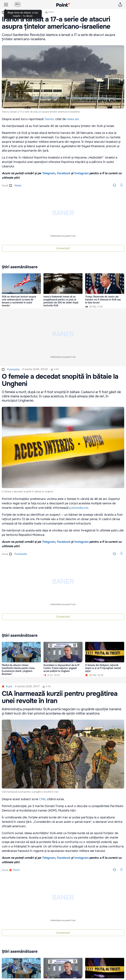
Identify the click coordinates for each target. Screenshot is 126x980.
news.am (73, 119)
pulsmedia (13, 369)
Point (9, 687)
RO (18, 4)
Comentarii (63, 248)
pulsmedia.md (79, 508)
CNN (42, 799)
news (18, 185)
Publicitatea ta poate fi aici (63, 236)
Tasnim (49, 119)
